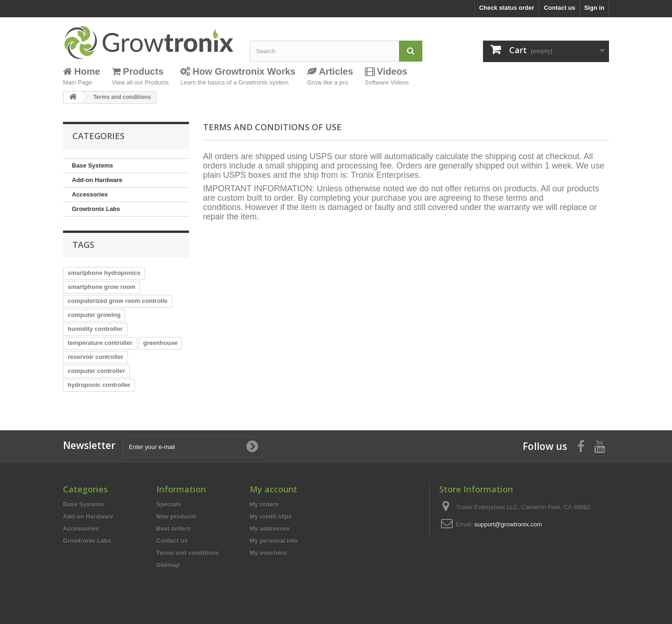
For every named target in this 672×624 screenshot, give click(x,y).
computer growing (94, 315)
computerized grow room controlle (118, 301)
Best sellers (173, 529)
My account (273, 489)
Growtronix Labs (96, 209)
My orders (264, 504)
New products (176, 516)
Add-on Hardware (97, 180)
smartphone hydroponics (104, 273)
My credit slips (271, 516)
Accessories (90, 194)
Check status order (507, 8)
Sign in (594, 8)
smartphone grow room (101, 287)
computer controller (96, 371)
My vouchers (268, 553)
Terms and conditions (188, 553)
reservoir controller (95, 357)
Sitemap (168, 565)
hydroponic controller (99, 385)
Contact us (559, 8)
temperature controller (100, 343)
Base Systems (92, 165)
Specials (169, 504)
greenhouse (161, 343)
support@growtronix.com (508, 524)
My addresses (270, 529)
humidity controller (95, 329)
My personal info (274, 541)
